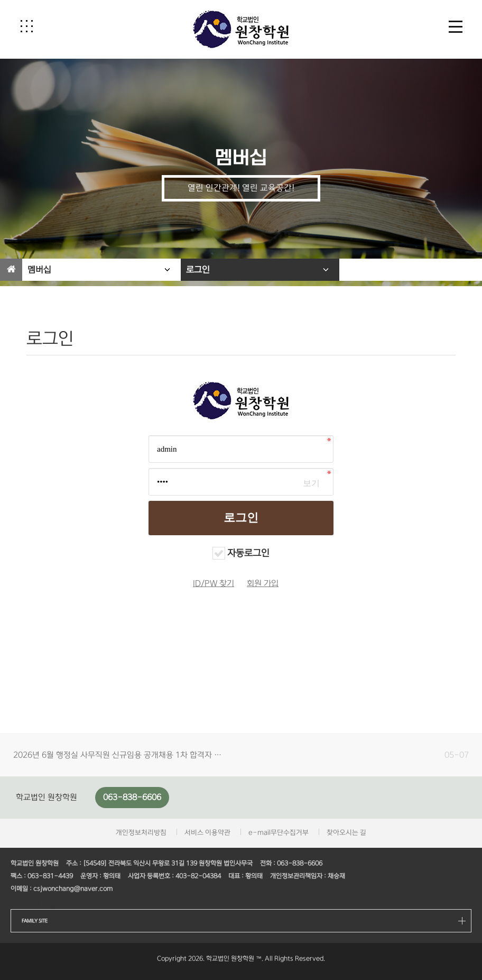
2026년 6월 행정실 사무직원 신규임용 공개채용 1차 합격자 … (117, 755)
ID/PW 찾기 (214, 584)
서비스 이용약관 (207, 832)
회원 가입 (263, 584)
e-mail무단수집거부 (279, 832)
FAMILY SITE (35, 921)
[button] (26, 26)
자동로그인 (248, 553)
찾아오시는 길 (346, 832)
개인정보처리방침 (141, 832)
